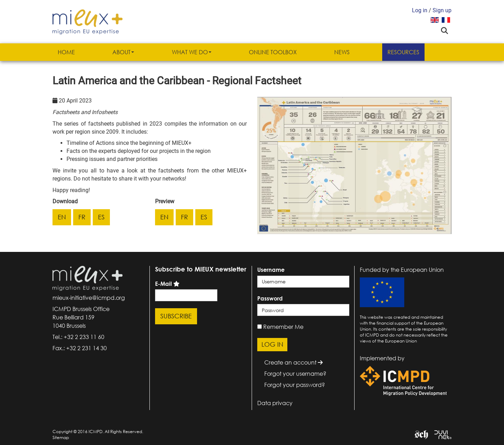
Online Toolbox (273, 52)
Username (271, 270)
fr (82, 217)
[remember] (260, 327)
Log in (420, 10)
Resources (403, 52)
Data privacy (275, 403)
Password (270, 298)
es (101, 217)
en (62, 217)
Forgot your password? (295, 385)
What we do (192, 52)
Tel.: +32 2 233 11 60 (78, 337)
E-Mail (163, 284)
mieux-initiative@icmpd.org (89, 298)
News (342, 52)
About (123, 52)
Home (66, 52)
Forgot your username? (295, 374)
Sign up (442, 10)
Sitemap (61, 437)
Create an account (293, 362)
